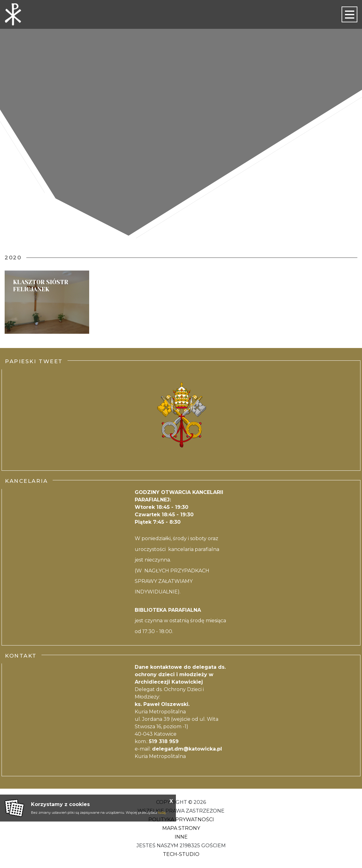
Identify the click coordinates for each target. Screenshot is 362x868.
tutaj (162, 813)
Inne (181, 837)
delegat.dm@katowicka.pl (187, 749)
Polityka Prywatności (181, 820)
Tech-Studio (181, 854)
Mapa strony (181, 828)
